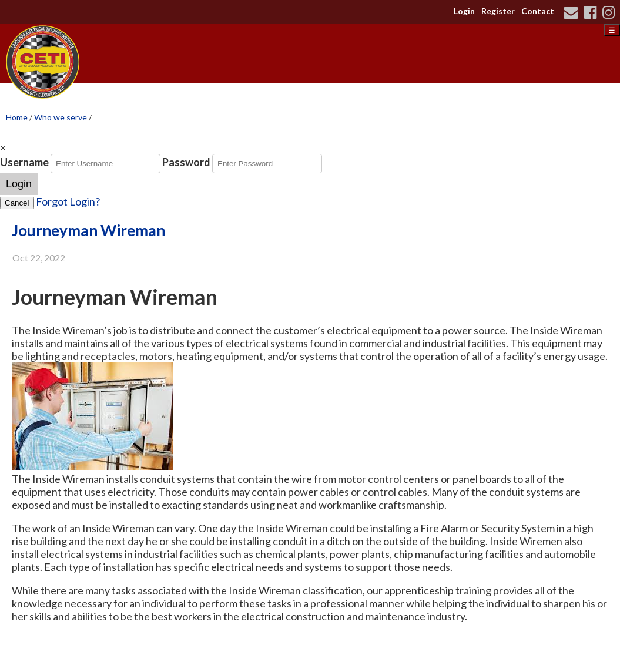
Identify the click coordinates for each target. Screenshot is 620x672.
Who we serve (61, 117)
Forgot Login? (68, 201)
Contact (538, 11)
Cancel (17, 203)
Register (498, 11)
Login (464, 11)
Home (17, 117)
